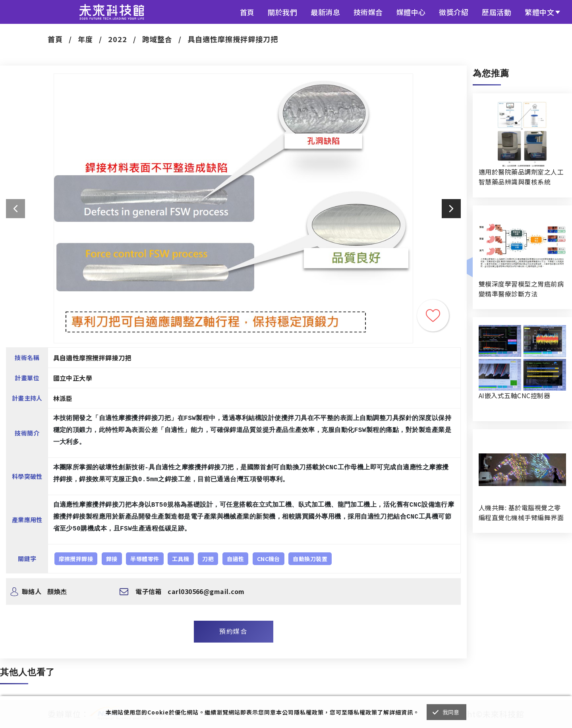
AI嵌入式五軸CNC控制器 (514, 395)
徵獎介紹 (454, 12)
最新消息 (325, 12)
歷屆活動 (497, 12)
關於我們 (282, 12)
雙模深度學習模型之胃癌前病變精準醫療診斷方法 (521, 289)
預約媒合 (233, 631)
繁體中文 (539, 12)
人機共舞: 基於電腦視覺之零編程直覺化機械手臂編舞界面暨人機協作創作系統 (521, 513)
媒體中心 (411, 12)
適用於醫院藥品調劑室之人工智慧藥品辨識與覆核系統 (521, 177)
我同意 (451, 712)
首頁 (247, 12)
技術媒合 (368, 12)
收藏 (433, 316)
